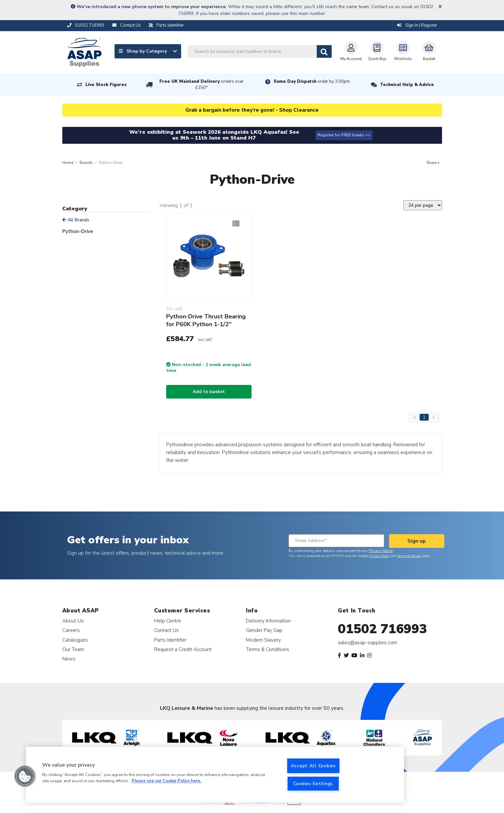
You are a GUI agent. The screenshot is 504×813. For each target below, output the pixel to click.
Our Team (73, 649)
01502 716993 (382, 629)
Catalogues (75, 640)
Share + (433, 163)
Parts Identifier (170, 640)
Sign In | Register (417, 25)
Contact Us (166, 630)
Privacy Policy (379, 556)
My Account (351, 51)
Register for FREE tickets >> (344, 135)
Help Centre (168, 621)
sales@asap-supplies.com (368, 643)
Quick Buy (377, 51)
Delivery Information (268, 621)
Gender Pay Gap (264, 630)
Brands (86, 163)
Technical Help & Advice (407, 85)
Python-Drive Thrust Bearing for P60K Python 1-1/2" (206, 320)
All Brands (76, 220)
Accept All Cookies (313, 766)
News (69, 659)
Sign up (417, 541)
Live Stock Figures (106, 85)
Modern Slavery (264, 640)
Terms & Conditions (268, 649)
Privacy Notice (381, 551)
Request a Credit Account (183, 649)
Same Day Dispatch (312, 81)
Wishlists (403, 51)
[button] (25, 776)
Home (68, 163)
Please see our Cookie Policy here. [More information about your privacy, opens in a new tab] (166, 781)
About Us (73, 621)
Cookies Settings (313, 783)
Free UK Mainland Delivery (202, 85)
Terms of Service (409, 556)
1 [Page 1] (424, 417)
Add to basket (209, 392)
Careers (71, 630)
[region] (215, 775)
